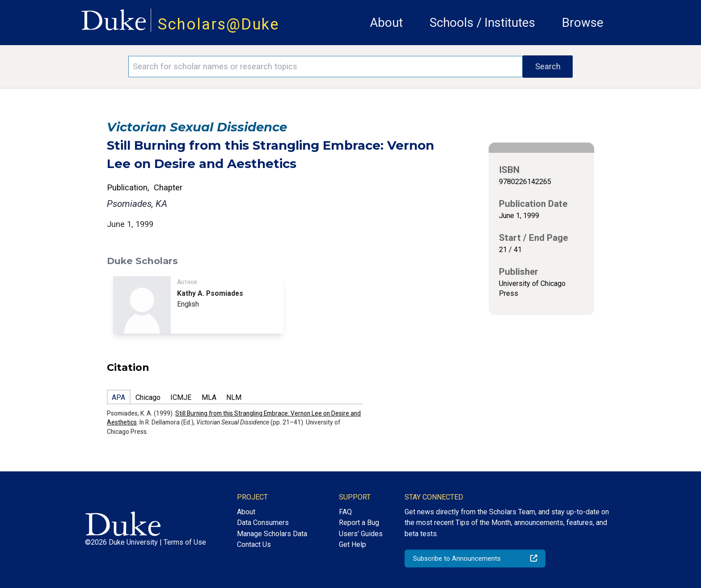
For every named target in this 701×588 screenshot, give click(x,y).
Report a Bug (359, 523)
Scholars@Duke (219, 24)
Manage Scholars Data (272, 534)
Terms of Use (185, 542)
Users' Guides (361, 534)
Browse (583, 23)
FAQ (345, 512)
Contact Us (254, 544)
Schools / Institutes (482, 23)
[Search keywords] (325, 67)
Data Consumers (263, 523)
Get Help (353, 544)
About (386, 23)
